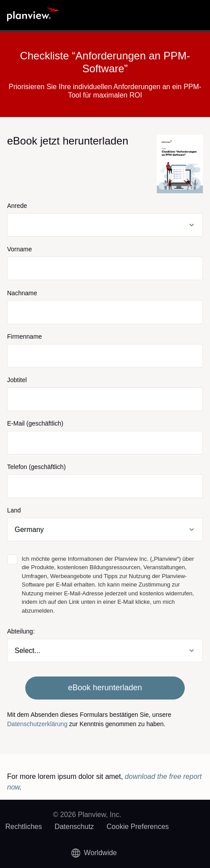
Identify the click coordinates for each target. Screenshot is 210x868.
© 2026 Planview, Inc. (87, 815)
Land (14, 510)
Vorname (19, 249)
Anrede (17, 206)
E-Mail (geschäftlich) (35, 423)
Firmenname (25, 336)
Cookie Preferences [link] (138, 827)
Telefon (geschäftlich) (36, 467)
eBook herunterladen (105, 688)
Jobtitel (17, 380)
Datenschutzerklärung (37, 724)
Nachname (22, 293)
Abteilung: (21, 631)
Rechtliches (24, 827)
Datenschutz (74, 827)
